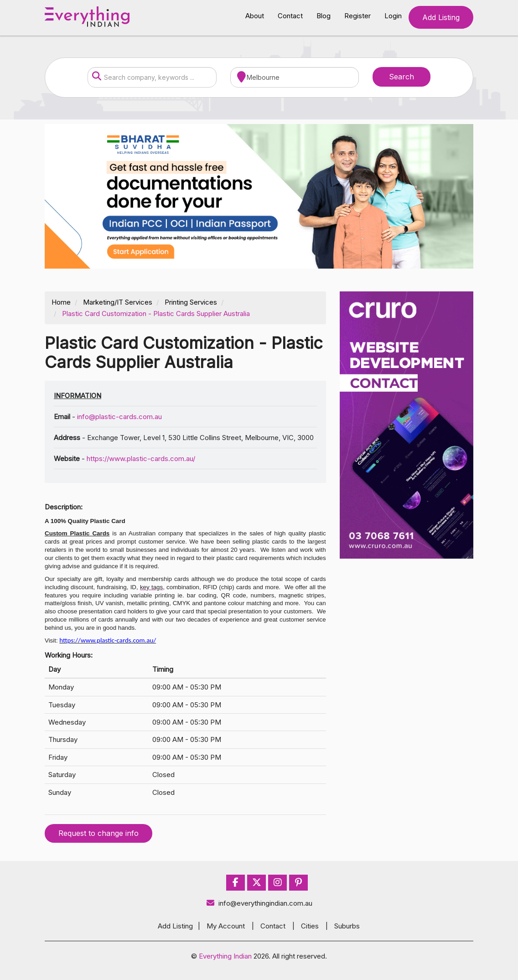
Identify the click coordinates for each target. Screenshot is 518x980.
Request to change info (98, 833)
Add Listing (441, 17)
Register (357, 16)
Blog (324, 16)
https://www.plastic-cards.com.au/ (141, 459)
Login (393, 16)
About (255, 16)
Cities (310, 926)
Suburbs (347, 926)
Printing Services (191, 302)
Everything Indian (225, 956)
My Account (226, 926)
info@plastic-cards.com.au (119, 417)
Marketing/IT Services (118, 302)
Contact (290, 16)
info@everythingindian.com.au (259, 903)
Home (61, 302)
